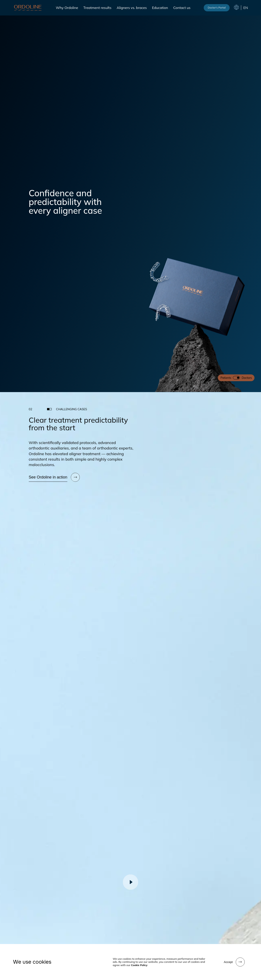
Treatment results (97, 8)
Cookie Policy (139, 965)
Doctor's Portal (217, 8)
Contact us (182, 8)
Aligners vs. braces (132, 8)
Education (160, 8)
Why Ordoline (67, 8)
